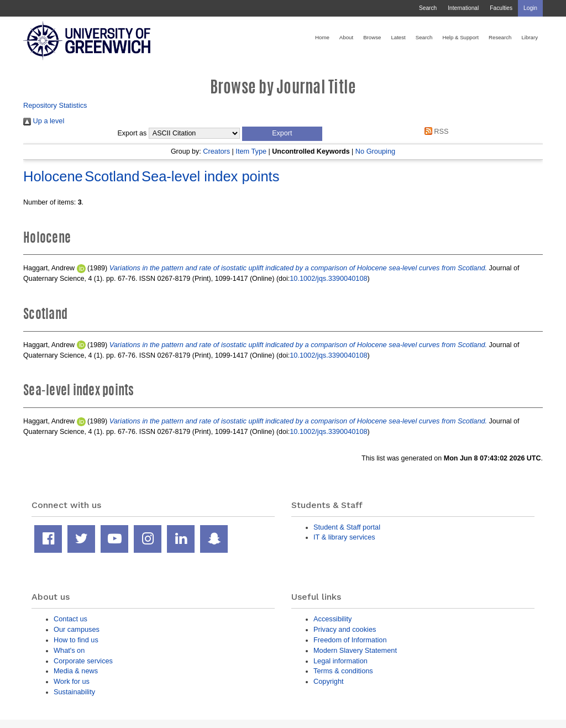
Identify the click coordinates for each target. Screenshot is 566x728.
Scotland (112, 176)
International (463, 8)
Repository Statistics (55, 105)
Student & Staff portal (347, 527)
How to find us (76, 640)
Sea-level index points (210, 176)
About (346, 37)
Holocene (53, 176)
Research (500, 37)
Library (530, 37)
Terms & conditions (343, 671)
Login (530, 8)
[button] (282, 134)
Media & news (76, 671)
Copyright (329, 681)
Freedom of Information (350, 640)
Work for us (72, 681)
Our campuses (77, 629)
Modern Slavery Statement (355, 650)
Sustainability (74, 692)
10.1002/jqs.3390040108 (328, 278)
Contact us (70, 619)
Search (428, 8)
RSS (434, 131)
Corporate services (83, 661)
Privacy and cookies (345, 629)
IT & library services (344, 537)
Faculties (501, 8)
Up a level (44, 121)
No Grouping (375, 151)
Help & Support (460, 37)
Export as (132, 133)
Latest (398, 37)
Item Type (251, 151)
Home (322, 37)
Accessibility (332, 619)
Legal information (340, 661)
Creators (216, 151)
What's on (69, 650)
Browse (372, 37)
